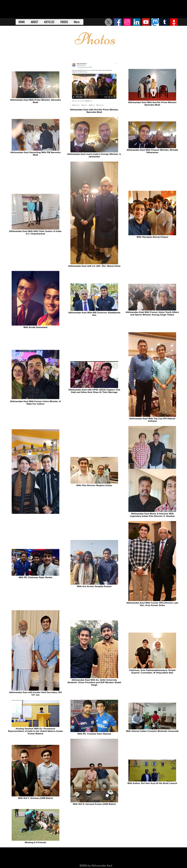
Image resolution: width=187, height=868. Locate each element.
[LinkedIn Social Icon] (137, 22)
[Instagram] (127, 22)
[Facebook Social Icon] (118, 22)
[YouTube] (146, 22)
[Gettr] (174, 22)
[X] (108, 22)
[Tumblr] (165, 22)
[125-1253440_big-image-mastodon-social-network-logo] (155, 22)
